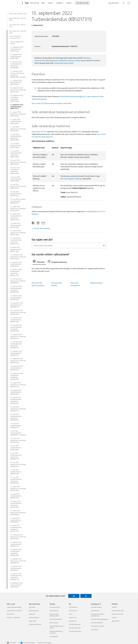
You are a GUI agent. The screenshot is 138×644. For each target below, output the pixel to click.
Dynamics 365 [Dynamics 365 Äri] (73, 617)
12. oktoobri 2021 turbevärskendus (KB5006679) (16, 353)
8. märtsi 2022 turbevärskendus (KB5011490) (16, 249)
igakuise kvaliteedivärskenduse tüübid (66, 60)
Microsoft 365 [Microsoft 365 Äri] (73, 621)
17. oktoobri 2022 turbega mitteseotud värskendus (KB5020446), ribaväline (18, 74)
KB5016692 (65, 80)
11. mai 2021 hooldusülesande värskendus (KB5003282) (16, 480)
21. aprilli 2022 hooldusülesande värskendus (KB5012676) (16, 217)
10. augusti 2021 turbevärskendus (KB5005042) (16, 392)
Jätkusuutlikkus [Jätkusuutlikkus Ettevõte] (116, 621)
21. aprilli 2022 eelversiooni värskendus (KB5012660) (18, 209)
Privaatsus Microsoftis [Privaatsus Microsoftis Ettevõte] (117, 614)
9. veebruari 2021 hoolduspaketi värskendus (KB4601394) (16, 552)
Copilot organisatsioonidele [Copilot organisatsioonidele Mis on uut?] (14, 607)
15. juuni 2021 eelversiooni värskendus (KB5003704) (18, 440)
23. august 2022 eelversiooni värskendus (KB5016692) (18, 114)
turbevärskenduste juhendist (70, 96)
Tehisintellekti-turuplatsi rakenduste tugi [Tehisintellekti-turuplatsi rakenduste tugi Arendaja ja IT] (97, 615)
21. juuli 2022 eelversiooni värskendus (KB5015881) (18, 129)
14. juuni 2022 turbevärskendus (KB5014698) (16, 179)
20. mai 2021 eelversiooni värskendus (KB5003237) (18, 464)
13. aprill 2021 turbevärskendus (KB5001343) (16, 496)
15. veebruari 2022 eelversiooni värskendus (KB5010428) (18, 257)
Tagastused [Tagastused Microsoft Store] (32, 614)
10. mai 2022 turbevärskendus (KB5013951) (16, 194)
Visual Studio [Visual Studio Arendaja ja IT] (94, 630)
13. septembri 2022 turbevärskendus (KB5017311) (17, 107)
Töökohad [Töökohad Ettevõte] (114, 607)
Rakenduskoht (38, 25)
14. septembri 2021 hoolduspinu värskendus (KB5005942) (17, 376)
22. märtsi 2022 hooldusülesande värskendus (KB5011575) (16, 241)
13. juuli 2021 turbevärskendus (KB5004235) (16, 425)
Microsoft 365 (35, 3)
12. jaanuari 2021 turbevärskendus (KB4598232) (16, 568)
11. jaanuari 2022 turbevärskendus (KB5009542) (16, 298)
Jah (74, 596)
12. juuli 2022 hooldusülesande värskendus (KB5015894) (16, 154)
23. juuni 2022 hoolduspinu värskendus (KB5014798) (15, 171)
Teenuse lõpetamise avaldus (17, 43)
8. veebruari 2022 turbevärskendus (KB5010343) (16, 264)
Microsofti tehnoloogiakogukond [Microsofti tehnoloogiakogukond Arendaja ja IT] (99, 619)
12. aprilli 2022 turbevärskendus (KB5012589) (16, 225)
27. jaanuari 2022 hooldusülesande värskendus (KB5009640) (16, 289)
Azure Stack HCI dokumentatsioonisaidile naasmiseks (52, 103)
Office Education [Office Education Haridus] (54, 623)
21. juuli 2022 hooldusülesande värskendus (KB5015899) (16, 137)
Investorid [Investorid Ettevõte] (114, 617)
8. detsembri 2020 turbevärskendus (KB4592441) (16, 585)
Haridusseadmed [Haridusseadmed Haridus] (54, 611)
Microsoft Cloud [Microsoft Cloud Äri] (73, 607)
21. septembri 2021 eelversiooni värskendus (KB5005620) (18, 361)
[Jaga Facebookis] (33, 223)
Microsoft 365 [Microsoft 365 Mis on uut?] (11, 614)
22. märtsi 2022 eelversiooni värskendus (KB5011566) (18, 233)
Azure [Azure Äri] (71, 614)
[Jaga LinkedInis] (37, 223)
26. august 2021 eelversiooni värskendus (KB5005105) (18, 385)
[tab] (39, 262)
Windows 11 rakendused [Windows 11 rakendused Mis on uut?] (13, 617)
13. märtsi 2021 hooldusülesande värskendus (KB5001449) (16, 504)
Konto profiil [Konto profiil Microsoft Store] (32, 607)
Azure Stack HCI (38, 132)
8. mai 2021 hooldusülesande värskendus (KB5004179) (16, 456)
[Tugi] (26, 3)
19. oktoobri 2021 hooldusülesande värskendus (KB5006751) (16, 345)
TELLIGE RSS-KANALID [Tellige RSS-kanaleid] (42, 228)
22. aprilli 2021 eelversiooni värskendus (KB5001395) (18, 489)
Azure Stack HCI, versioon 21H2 (17, 26)
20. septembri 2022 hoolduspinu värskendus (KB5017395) (17, 98)
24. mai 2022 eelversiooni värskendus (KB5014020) (18, 186)
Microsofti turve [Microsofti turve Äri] (73, 611)
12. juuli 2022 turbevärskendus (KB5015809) (16, 145)
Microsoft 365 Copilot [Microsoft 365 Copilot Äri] (75, 628)
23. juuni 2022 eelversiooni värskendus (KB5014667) (18, 162)
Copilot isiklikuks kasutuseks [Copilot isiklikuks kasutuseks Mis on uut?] (14, 611)
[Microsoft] (14, 3)
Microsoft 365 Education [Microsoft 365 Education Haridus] (56, 619)
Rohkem (69, 3)
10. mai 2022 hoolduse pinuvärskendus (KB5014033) (18, 201)
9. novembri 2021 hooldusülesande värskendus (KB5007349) (16, 328)
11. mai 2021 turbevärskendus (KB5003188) (16, 472)
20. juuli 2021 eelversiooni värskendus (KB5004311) (18, 409)
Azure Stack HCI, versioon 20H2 (17, 32)
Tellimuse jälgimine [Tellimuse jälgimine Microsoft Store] (34, 617)
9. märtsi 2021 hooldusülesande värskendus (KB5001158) (16, 528)
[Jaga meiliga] (42, 223)
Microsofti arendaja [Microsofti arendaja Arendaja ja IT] (96, 607)
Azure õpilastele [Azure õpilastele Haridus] (54, 636)
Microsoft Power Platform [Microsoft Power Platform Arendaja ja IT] (98, 626)
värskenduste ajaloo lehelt (64, 63)
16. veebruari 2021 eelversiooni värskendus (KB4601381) (18, 537)
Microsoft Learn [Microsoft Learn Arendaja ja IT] (95, 611)
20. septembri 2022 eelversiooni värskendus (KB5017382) (18, 90)
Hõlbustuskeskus (96, 283)
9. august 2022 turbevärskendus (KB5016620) (16, 121)
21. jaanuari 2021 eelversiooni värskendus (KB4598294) (18, 561)
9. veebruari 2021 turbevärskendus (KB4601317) (16, 544)
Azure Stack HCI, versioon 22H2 (17, 19)
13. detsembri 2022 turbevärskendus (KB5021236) (17, 49)
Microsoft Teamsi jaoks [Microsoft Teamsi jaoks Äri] (75, 631)
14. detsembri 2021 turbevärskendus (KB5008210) (17, 305)
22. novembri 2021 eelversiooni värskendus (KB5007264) (18, 312)
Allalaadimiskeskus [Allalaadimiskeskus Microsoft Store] (34, 611)
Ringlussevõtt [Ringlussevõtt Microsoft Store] (32, 621)
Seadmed (59, 3)
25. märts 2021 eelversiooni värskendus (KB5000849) (18, 513)
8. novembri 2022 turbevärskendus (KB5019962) (16, 56)
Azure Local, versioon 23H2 (18, 14)
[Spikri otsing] (123, 3)
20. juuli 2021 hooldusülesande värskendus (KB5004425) (16, 417)
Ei (86, 596)
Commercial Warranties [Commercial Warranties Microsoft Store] (35, 624)
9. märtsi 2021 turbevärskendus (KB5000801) (16, 520)
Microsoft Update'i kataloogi (71, 179)
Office (43, 3)
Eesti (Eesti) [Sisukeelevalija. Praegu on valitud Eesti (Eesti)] (13, 642)
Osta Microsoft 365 (82, 3)
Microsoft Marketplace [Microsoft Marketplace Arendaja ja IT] (97, 623)
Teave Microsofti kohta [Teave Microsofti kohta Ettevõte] (118, 611)
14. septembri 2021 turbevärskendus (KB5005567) (17, 368)
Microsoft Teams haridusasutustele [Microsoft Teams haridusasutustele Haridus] (54, 615)
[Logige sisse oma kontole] (129, 3)
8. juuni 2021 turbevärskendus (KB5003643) (16, 448)
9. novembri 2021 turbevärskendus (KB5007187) (16, 320)
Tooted (50, 3)
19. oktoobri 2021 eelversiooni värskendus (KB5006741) (18, 336)
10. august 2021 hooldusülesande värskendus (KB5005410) (16, 400)
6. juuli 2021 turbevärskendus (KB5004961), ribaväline (18, 433)
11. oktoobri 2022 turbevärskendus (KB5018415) (16, 83)
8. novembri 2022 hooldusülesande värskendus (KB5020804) (16, 65)
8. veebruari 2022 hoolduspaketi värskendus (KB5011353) (16, 272)
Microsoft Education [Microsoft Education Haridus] (55, 607)
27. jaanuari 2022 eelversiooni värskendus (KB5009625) (18, 281)
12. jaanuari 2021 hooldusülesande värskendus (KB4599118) (16, 577)
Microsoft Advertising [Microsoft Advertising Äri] (75, 624)
